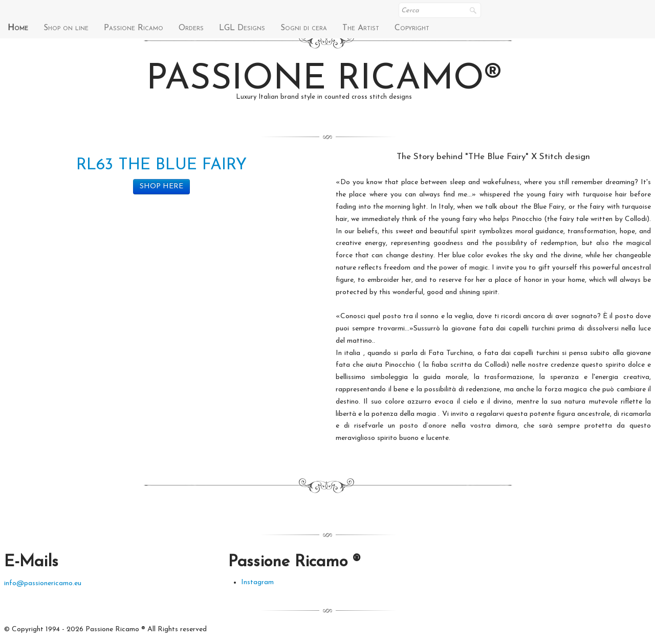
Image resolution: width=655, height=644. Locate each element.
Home (18, 28)
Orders (191, 28)
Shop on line (66, 28)
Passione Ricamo (134, 28)
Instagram (257, 582)
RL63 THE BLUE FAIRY (161, 165)
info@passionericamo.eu (43, 583)
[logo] (328, 87)
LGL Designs (242, 28)
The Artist (361, 28)
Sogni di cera (304, 28)
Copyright (412, 28)
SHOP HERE (161, 186)
